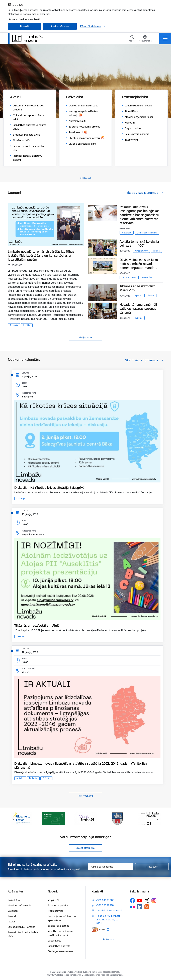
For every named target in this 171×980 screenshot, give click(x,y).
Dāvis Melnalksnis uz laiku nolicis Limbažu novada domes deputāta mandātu (139, 264)
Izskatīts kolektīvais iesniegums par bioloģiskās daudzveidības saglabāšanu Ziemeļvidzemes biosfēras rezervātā (139, 215)
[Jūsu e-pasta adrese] (111, 867)
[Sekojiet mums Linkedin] (140, 907)
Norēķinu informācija (20, 905)
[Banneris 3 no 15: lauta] (85, 818)
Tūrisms (139, 318)
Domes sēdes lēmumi (147, 233)
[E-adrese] (98, 930)
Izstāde (156, 251)
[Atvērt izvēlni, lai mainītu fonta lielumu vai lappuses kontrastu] (145, 39)
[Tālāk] (158, 819)
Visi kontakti (108, 939)
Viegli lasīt (53, 900)
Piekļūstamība (56, 911)
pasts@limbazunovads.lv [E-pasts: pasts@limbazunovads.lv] (109, 910)
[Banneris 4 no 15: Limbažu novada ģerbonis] (118, 818)
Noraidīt (25, 26)
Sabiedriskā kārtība (59, 926)
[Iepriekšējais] (13, 819)
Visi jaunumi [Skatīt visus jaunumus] (85, 337)
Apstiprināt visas (60, 26)
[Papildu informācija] (108, 930)
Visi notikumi (86, 796)
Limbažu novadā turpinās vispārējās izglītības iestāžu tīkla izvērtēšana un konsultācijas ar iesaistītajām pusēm (41, 256)
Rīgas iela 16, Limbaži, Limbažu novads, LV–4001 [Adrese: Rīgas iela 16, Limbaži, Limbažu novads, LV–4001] (108, 920)
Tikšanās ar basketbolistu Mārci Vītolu (138, 288)
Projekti (12, 916)
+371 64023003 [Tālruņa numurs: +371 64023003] (105, 900)
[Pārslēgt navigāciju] (165, 38)
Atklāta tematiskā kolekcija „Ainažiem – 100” (139, 243)
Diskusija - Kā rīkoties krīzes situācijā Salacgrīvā (49, 488)
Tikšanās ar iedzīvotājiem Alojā (37, 626)
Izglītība (27, 325)
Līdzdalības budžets (59, 946)
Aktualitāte (127, 233)
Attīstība (20, 778)
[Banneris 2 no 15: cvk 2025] (53, 818)
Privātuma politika (58, 905)
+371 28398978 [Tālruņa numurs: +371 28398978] (105, 905)
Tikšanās (14, 325)
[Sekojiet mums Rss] (147, 907)
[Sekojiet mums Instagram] (154, 901)
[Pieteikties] (152, 867)
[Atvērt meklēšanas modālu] (132, 39)
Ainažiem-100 (141, 251)
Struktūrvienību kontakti (21, 927)
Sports (138, 295)
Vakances (13, 911)
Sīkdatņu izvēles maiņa (61, 951)
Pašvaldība (147, 277)
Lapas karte (55, 941)
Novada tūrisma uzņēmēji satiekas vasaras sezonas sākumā (138, 309)
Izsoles (12, 922)
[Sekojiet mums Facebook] (132, 901)
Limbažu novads (129, 277)
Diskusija (21, 498)
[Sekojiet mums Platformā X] (147, 901)
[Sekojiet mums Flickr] (132, 907)
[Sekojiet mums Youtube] (140, 900)
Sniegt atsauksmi (85, 848)
